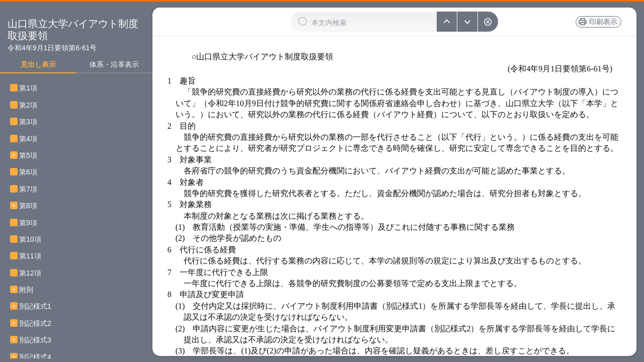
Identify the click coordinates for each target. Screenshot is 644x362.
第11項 (34, 256)
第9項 (32, 223)
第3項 (32, 122)
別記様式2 (35, 324)
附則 (26, 290)
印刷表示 (603, 22)
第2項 (32, 105)
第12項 (34, 273)
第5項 (32, 156)
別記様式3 (35, 340)
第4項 (32, 139)
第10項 (34, 240)
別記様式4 (35, 357)
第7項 (32, 189)
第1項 (32, 88)
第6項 (32, 172)
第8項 (32, 206)
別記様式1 (35, 306)
